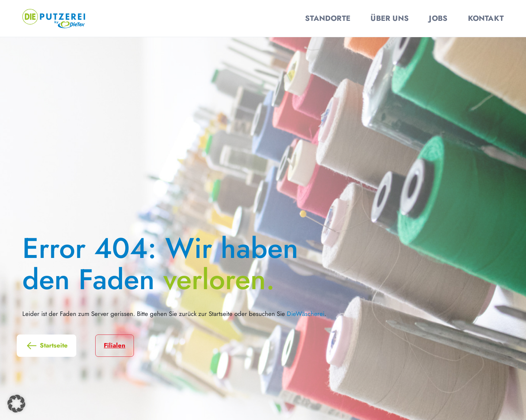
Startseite (46, 346)
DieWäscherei (306, 314)
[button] (16, 404)
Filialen (115, 345)
